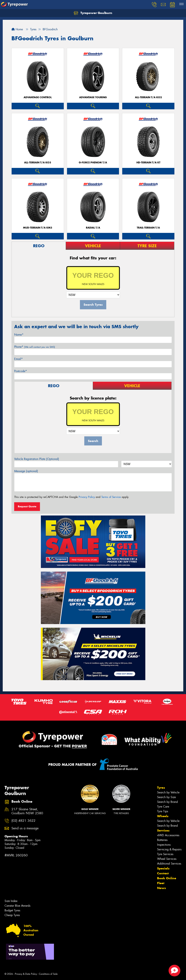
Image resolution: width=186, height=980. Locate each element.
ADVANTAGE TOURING (93, 97)
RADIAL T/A (93, 228)
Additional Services (169, 864)
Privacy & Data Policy (26, 974)
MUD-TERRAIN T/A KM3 (38, 228)
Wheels (163, 816)
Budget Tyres (12, 910)
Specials (163, 868)
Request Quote (27, 506)
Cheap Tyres (12, 915)
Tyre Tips (163, 811)
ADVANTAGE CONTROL (38, 97)
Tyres (161, 788)
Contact (163, 873)
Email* (18, 359)
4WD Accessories (168, 835)
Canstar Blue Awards (17, 906)
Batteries (162, 840)
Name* (19, 335)
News (161, 888)
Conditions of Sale (48, 974)
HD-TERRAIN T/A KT (148, 163)
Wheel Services (167, 859)
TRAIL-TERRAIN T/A (148, 228)
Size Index (11, 901)
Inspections (164, 845)
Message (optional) (26, 471)
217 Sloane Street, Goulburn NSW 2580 (27, 811)
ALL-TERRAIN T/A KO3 (38, 163)
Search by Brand (167, 802)
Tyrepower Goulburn (93, 13)
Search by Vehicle (168, 792)
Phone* (35, 347)
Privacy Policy (87, 497)
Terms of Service (111, 497)
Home (17, 29)
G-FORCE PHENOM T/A (93, 163)
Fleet (161, 883)
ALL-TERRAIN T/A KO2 (148, 97)
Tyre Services (165, 854)
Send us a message (25, 828)
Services (163, 830)
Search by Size (166, 797)
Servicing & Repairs (169, 849)
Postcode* (21, 371)
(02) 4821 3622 (23, 821)
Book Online (167, 878)
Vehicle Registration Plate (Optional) (37, 459)
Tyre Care (163, 807)
